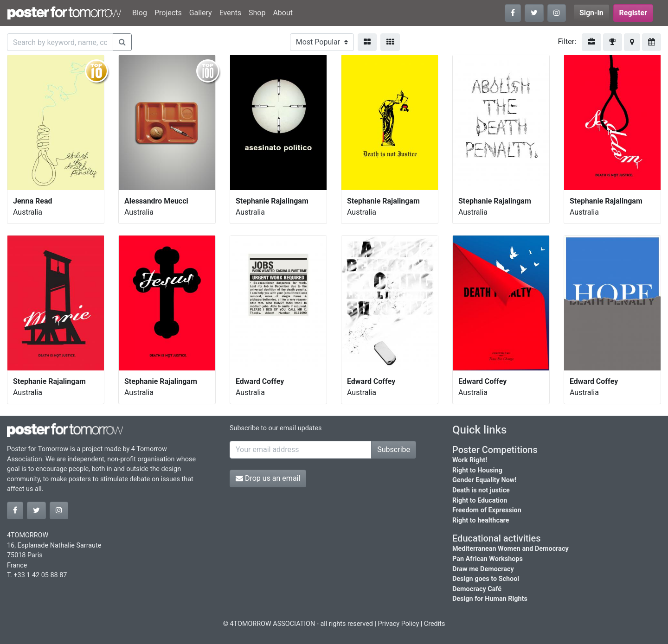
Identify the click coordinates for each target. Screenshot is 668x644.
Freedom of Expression (487, 510)
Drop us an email (268, 478)
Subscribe (394, 450)
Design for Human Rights (490, 599)
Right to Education (480, 501)
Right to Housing (477, 470)
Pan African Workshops (488, 559)
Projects (168, 13)
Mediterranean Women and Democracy (511, 549)
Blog (140, 13)
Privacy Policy (399, 624)
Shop (257, 13)
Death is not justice (481, 490)
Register (633, 13)
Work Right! (470, 460)
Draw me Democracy (483, 569)
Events (230, 13)
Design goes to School (486, 579)
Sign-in (591, 13)
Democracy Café (477, 589)
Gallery (201, 13)
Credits (435, 624)
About (283, 13)
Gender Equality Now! (484, 480)
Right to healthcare (481, 520)
